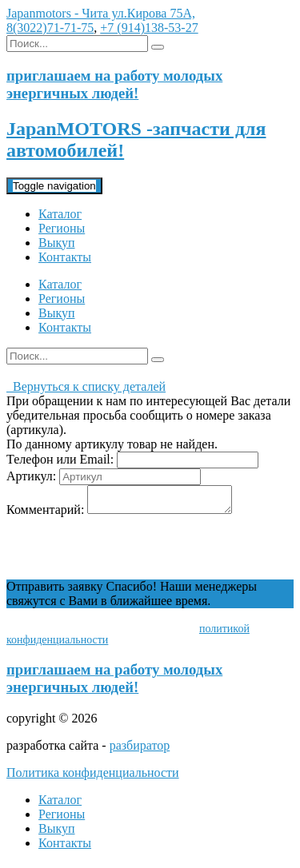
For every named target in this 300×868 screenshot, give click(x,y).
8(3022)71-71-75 (50, 28)
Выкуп (57, 243)
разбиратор (140, 750)
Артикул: (31, 476)
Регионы (62, 228)
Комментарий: (45, 514)
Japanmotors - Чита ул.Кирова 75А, (101, 13)
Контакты (65, 257)
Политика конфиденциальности (93, 777)
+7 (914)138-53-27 (149, 28)
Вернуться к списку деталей (86, 386)
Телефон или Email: (60, 459)
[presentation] (128, 553)
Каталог (60, 214)
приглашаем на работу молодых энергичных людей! (114, 683)
